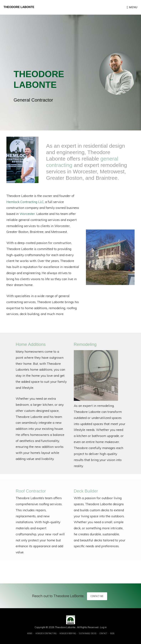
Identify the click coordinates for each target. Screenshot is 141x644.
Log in (103, 627)
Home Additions (31, 345)
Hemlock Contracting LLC (25, 202)
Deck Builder (86, 492)
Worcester (27, 214)
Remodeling (85, 345)
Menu (133, 7)
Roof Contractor (31, 492)
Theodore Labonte (19, 7)
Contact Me (97, 596)
